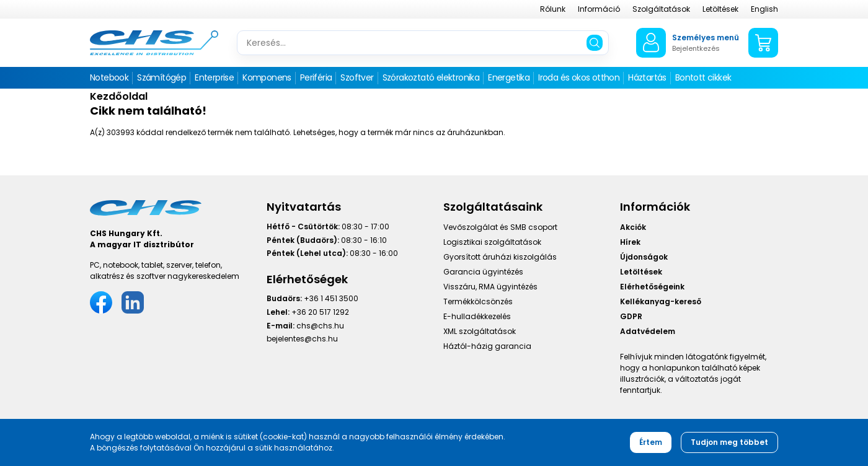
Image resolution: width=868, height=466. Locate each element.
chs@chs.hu (320, 326)
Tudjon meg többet (729, 442)
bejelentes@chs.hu (302, 339)
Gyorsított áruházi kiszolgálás (500, 257)
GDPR (631, 316)
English (764, 9)
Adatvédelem (648, 331)
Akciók (633, 227)
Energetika (509, 77)
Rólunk (553, 9)
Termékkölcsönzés (478, 301)
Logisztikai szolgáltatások (492, 242)
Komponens (267, 77)
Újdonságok (644, 257)
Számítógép (162, 77)
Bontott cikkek (703, 77)
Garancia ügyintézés (483, 272)
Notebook (109, 77)
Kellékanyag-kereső (661, 301)
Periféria (316, 77)
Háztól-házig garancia (487, 346)
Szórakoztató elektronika (431, 77)
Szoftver (357, 77)
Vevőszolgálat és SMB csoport (500, 227)
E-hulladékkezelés (477, 316)
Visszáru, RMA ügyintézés (490, 287)
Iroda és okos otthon (579, 77)
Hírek (630, 242)
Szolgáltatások (661, 9)
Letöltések (720, 9)
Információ (599, 9)
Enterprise (214, 77)
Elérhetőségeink (652, 287)
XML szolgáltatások (480, 331)
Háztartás (647, 77)
